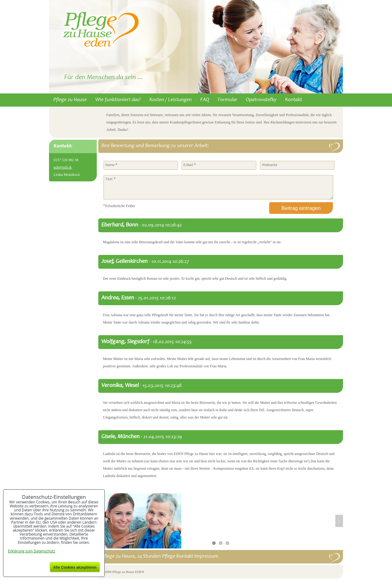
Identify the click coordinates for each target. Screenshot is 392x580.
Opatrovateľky (261, 100)
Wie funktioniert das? (118, 100)
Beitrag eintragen (301, 208)
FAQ (205, 100)
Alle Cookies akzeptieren (75, 567)
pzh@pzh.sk (63, 167)
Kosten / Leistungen (171, 100)
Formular (228, 100)
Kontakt (294, 100)
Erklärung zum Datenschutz (32, 551)
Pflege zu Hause (70, 100)
